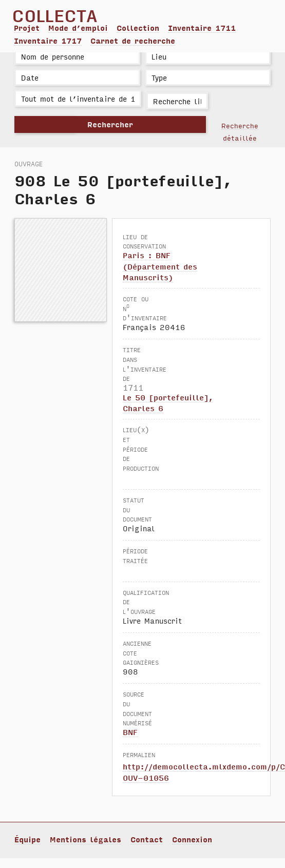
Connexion (192, 839)
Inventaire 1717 (48, 41)
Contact (147, 839)
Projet (27, 28)
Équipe (27, 839)
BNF (130, 732)
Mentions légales (85, 839)
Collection (138, 28)
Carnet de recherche (133, 41)
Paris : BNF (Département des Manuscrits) (160, 266)
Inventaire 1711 (202, 28)
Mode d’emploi (78, 28)
